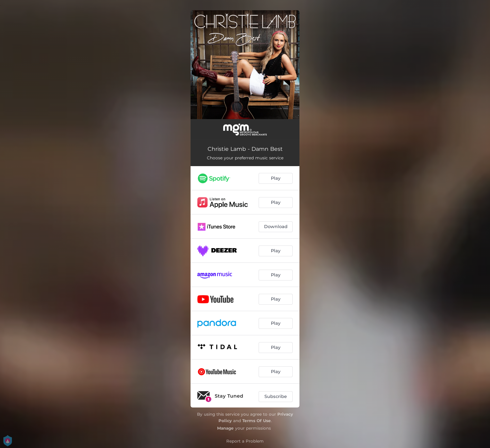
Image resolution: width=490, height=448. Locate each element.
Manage (225, 428)
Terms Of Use (257, 421)
